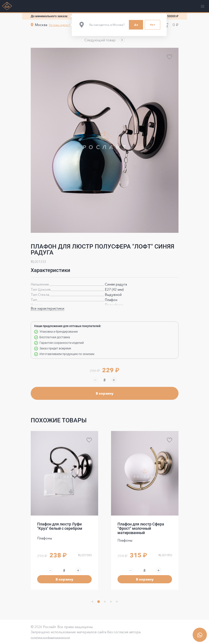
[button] (104, 40)
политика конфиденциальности (50, 637)
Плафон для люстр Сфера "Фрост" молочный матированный (141, 528)
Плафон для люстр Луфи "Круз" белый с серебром (60, 526)
